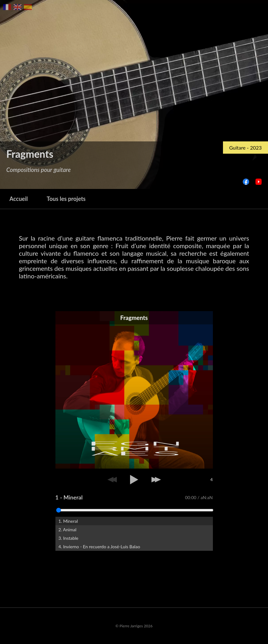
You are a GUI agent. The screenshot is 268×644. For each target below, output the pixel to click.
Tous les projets (66, 199)
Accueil (19, 199)
